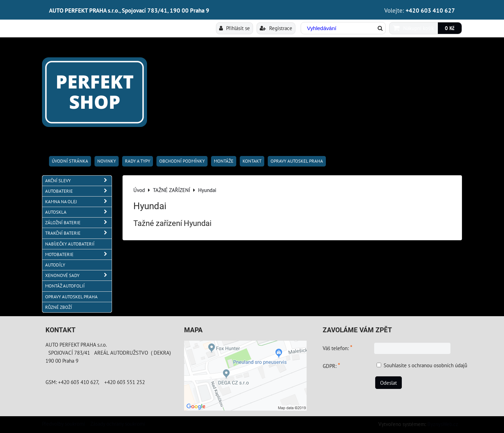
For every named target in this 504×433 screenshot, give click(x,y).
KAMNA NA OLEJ (78, 202)
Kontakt (252, 161)
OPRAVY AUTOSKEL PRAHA (297, 161)
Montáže (224, 161)
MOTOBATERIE (78, 254)
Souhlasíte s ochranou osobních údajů (425, 365)
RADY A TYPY (138, 161)
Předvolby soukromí (64, 424)
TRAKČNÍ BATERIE (78, 233)
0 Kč (450, 28)
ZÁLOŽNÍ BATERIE (78, 223)
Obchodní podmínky (182, 161)
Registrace (276, 28)
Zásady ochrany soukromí (118, 424)
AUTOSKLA (78, 212)
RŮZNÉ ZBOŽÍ (59, 307)
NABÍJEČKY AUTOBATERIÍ (70, 244)
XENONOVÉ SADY (78, 275)
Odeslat (388, 383)
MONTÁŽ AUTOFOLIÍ (65, 286)
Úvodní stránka (70, 161)
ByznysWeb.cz (443, 424)
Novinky (107, 161)
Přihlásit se (234, 28)
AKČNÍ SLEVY (78, 181)
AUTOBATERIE (78, 191)
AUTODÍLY (55, 265)
